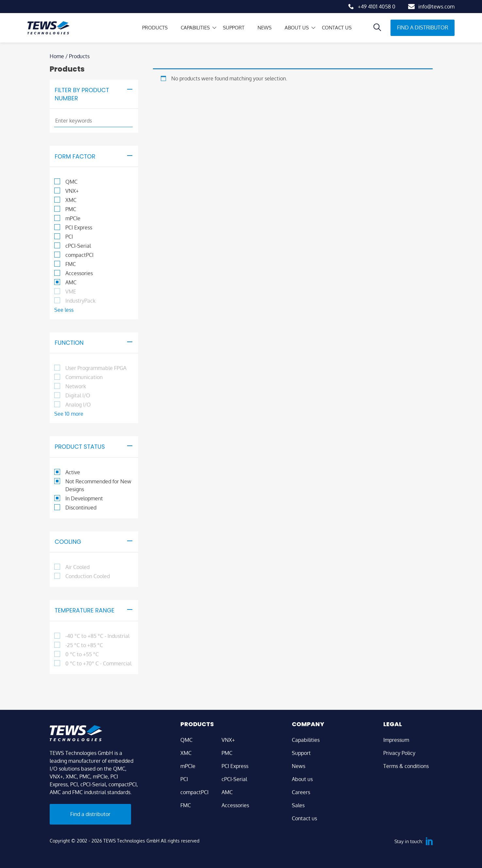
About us (292, 28)
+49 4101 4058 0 (377, 7)
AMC (227, 792)
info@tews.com (436, 7)
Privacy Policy (399, 753)
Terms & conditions (406, 766)
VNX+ (228, 740)
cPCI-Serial (234, 779)
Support (226, 28)
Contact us (334, 28)
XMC (186, 753)
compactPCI (194, 792)
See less (64, 310)
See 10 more (69, 414)
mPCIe (188, 766)
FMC (186, 805)
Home (57, 56)
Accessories (235, 805)
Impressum (396, 740)
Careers (301, 792)
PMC (227, 753)
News (259, 28)
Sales (298, 805)
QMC (186, 740)
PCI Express (235, 766)
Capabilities (186, 28)
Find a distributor (423, 27)
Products (143, 28)
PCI (184, 779)
